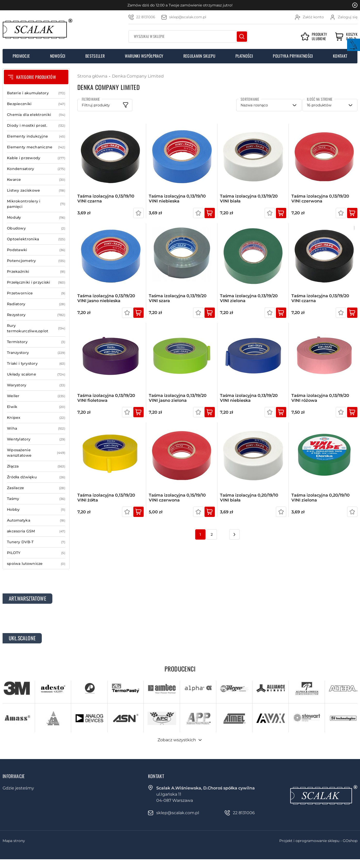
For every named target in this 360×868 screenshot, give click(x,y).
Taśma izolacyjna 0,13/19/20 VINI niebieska (249, 398)
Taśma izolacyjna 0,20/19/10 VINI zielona (321, 498)
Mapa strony (14, 841)
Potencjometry (36, 261)
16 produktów (319, 105)
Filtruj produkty (96, 105)
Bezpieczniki (36, 104)
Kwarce (36, 180)
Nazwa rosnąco (254, 105)
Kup (210, 213)
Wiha (36, 428)
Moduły (36, 218)
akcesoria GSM (36, 531)
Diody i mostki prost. (36, 126)
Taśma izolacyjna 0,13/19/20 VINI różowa (320, 398)
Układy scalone (36, 374)
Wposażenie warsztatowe (36, 453)
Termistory (36, 342)
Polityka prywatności (293, 56)
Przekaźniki (36, 272)
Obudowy (36, 228)
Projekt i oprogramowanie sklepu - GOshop (318, 841)
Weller (36, 396)
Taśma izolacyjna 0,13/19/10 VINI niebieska (177, 199)
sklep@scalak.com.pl (188, 17)
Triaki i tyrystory (36, 364)
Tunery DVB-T (36, 542)
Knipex (36, 418)
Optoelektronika (36, 239)
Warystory (36, 385)
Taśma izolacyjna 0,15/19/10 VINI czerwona (177, 498)
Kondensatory (36, 169)
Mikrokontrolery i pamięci (36, 204)
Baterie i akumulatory (36, 93)
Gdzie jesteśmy (18, 788)
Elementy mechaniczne (36, 147)
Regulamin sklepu (199, 56)
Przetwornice (36, 293)
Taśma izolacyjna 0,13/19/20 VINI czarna (320, 298)
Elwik (36, 407)
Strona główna (92, 76)
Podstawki (36, 250)
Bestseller (95, 56)
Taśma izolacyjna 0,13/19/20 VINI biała (249, 199)
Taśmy (36, 499)
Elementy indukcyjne (36, 136)
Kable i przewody (36, 158)
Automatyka (36, 520)
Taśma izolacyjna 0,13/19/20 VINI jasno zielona (178, 398)
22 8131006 (146, 17)
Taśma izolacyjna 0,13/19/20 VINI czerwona (320, 199)
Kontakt (340, 56)
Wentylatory (36, 439)
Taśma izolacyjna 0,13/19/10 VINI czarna (106, 199)
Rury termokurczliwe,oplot (36, 328)
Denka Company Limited (138, 76)
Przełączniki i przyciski (36, 282)
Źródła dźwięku (36, 477)
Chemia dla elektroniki (36, 115)
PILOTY (36, 553)
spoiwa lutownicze (36, 564)
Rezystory (36, 315)
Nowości (58, 56)
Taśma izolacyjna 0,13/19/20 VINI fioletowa (106, 398)
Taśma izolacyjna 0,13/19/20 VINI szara (178, 298)
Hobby (36, 510)
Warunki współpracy (144, 56)
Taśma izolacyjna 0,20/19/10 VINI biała (249, 498)
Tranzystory (36, 353)
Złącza (36, 466)
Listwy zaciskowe (36, 190)
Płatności (244, 56)
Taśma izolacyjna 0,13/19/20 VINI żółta (106, 498)
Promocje (21, 56)
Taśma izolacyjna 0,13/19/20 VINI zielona (249, 298)
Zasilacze (36, 488)
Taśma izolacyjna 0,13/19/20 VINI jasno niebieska (106, 298)
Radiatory (36, 304)
